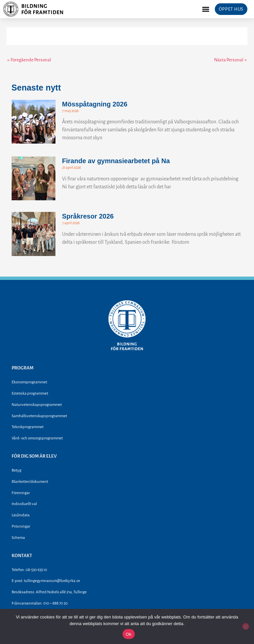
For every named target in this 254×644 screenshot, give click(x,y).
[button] (206, 9)
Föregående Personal (29, 60)
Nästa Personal (230, 60)
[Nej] (246, 626)
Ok (129, 634)
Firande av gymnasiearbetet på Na (116, 161)
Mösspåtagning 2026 (95, 104)
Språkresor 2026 (88, 216)
